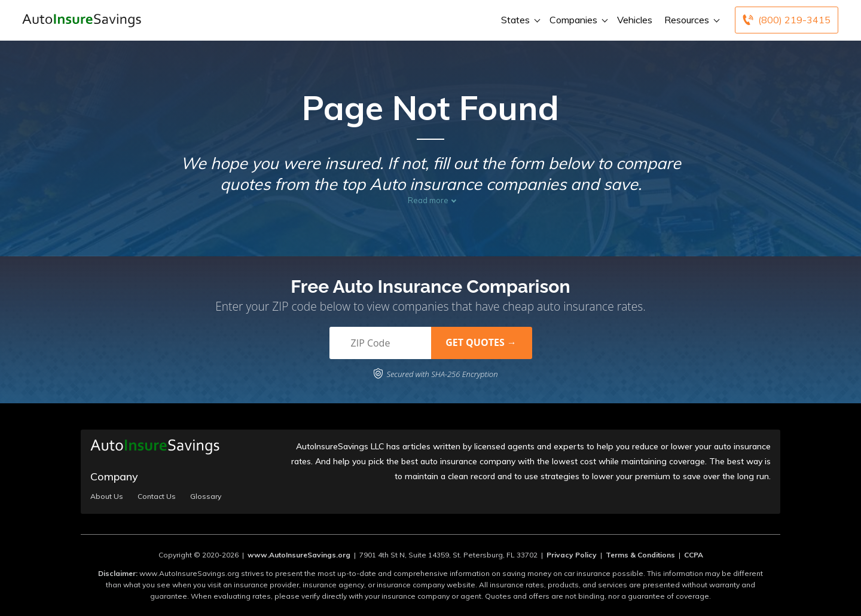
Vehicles (635, 20)
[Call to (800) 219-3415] (787, 20)
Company (114, 476)
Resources (691, 20)
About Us (107, 497)
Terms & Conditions (640, 555)
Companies (577, 20)
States (519, 20)
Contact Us (157, 497)
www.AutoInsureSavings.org (299, 555)
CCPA (694, 555)
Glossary (206, 497)
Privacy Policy (572, 555)
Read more (428, 200)
